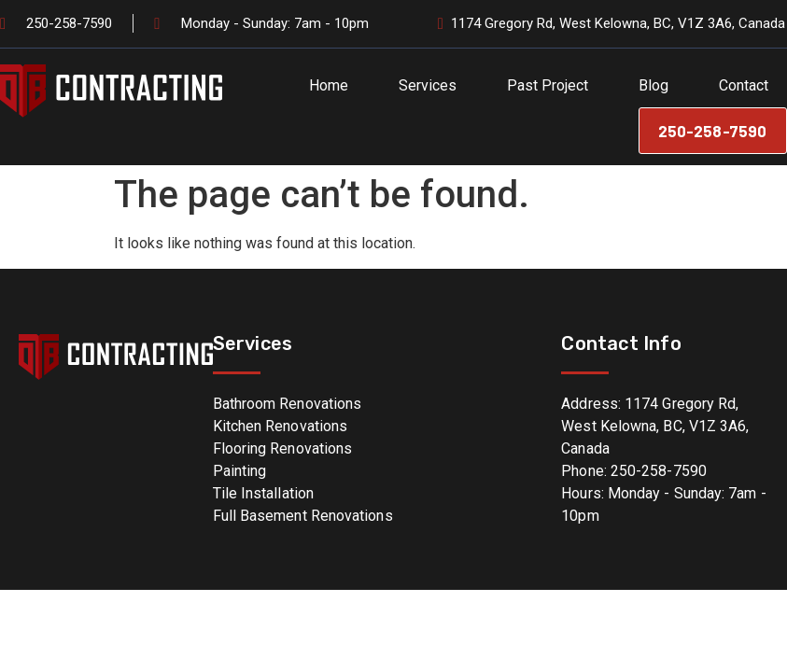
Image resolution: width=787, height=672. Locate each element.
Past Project (548, 85)
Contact (744, 85)
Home (329, 85)
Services (428, 85)
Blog (653, 85)
